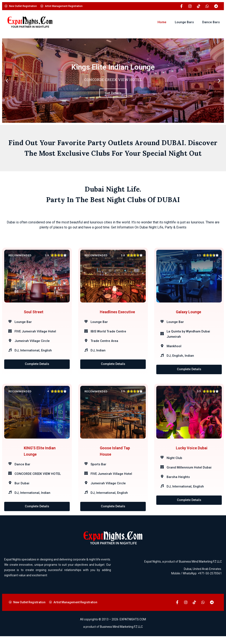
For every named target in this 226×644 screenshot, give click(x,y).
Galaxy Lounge (189, 314)
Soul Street (34, 314)
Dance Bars (211, 22)
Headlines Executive (117, 314)
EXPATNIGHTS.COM (133, 627)
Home (162, 22)
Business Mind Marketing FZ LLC (200, 569)
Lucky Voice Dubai (192, 454)
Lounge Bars (184, 22)
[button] (7, 80)
